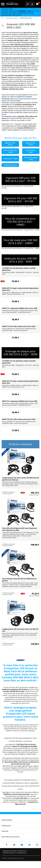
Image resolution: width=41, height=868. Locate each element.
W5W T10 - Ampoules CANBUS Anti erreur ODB (20, 308)
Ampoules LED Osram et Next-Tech (14, 851)
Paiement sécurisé (9, 853)
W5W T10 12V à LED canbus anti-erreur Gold (19, 326)
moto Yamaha (24, 52)
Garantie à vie (22, 853)
